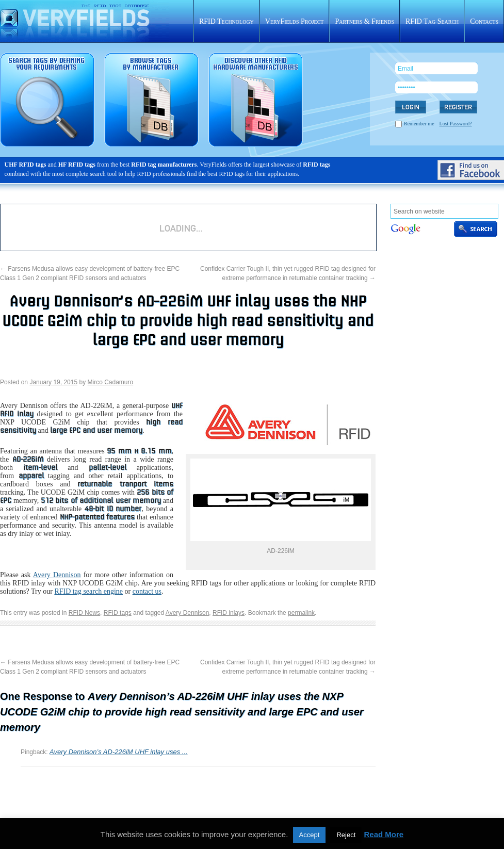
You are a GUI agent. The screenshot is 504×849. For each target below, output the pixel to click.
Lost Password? (456, 124)
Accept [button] (310, 835)
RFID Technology (226, 21)
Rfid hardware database (256, 100)
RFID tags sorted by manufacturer (151, 100)
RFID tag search (47, 100)
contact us (147, 591)
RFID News (84, 613)
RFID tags (118, 613)
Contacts (484, 21)
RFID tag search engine (88, 591)
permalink (301, 613)
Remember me (419, 124)
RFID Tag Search (432, 21)
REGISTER (458, 107)
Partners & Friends (364, 21)
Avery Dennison (57, 575)
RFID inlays (229, 613)
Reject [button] (346, 835)
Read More (384, 834)
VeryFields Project (295, 21)
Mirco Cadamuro (111, 382)
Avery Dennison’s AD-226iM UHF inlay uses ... (119, 752)
